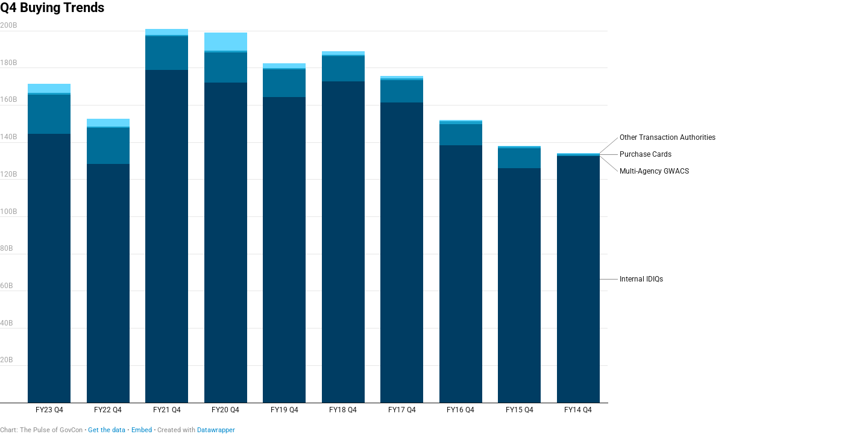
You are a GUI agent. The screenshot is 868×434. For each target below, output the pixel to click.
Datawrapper (216, 430)
